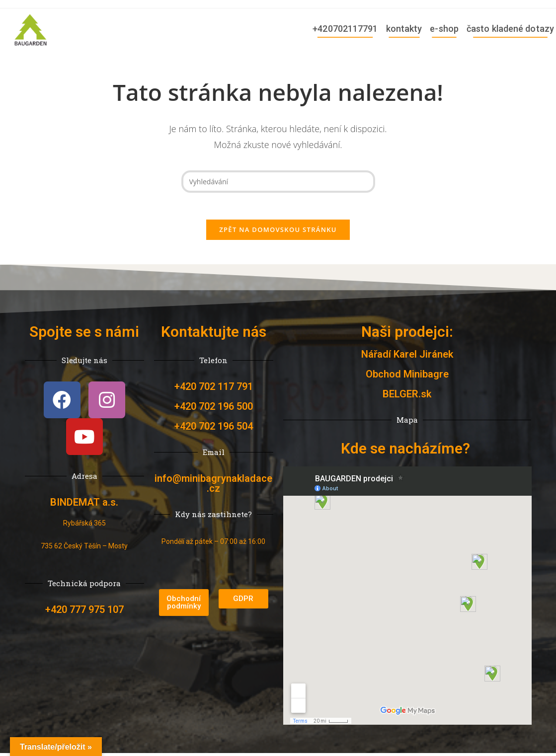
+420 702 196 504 (214, 429)
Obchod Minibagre (407, 377)
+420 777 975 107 (84, 622)
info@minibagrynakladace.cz (213, 486)
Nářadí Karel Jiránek (407, 357)
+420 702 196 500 (214, 409)
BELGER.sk (407, 397)
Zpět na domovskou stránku (278, 232)
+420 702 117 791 (214, 389)
